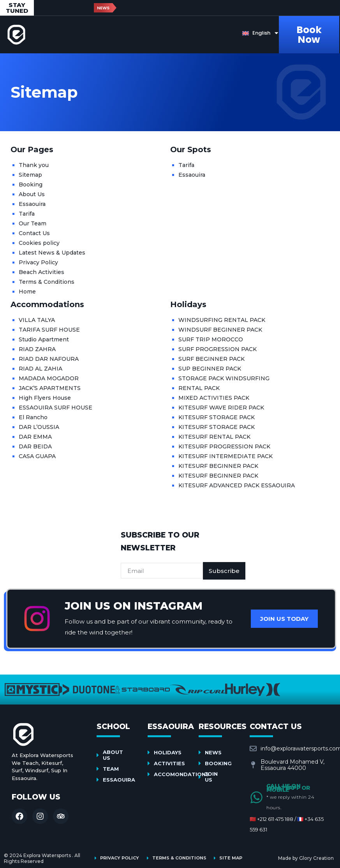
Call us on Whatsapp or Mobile (288, 788)
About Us (32, 194)
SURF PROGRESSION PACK (218, 349)
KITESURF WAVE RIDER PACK (221, 408)
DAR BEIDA (35, 446)
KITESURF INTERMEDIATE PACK (225, 456)
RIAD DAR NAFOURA (49, 359)
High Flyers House (45, 398)
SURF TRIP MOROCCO (211, 339)
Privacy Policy (38, 262)
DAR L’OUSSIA (39, 427)
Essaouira (32, 204)
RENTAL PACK (199, 388)
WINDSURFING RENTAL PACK (222, 320)
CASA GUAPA (37, 456)
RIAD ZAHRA (37, 349)
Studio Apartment (44, 339)
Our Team (33, 223)
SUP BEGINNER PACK (210, 369)
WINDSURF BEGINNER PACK (220, 330)
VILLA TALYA (37, 320)
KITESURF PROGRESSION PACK (224, 446)
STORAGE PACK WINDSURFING (224, 378)
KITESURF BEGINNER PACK (218, 466)
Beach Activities (41, 272)
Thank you (34, 165)
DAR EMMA (35, 437)
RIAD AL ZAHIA (41, 369)
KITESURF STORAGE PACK (217, 417)
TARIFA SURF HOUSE (49, 330)
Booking (31, 184)
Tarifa (27, 214)
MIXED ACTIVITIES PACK (214, 398)
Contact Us (34, 233)
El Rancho (33, 417)
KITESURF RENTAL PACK (214, 437)
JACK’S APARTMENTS (50, 388)
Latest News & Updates (52, 253)
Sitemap (30, 175)
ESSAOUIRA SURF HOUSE (55, 408)
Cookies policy (39, 243)
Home (27, 292)
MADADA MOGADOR (49, 378)
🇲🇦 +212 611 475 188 (271, 819)
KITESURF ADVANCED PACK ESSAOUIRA (237, 485)
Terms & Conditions (47, 282)
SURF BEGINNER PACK (211, 359)
